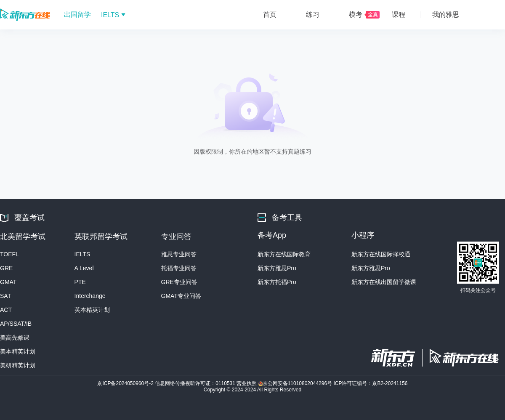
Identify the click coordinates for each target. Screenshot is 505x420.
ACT (6, 310)
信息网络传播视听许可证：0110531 (196, 383)
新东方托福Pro (277, 282)
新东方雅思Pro (277, 268)
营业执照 (247, 383)
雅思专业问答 (179, 254)
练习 (313, 15)
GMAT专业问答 (181, 296)
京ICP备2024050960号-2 (126, 383)
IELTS (82, 254)
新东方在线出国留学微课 (384, 282)
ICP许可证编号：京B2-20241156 (370, 383)
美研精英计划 (18, 365)
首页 (270, 15)
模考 (356, 15)
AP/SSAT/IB (16, 324)
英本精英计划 (92, 310)
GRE (6, 268)
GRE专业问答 (179, 282)
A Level (84, 268)
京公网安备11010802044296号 (296, 383)
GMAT (8, 282)
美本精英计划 (18, 351)
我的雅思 (446, 15)
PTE (80, 282)
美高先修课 (15, 338)
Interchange (90, 296)
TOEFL (9, 254)
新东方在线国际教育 (284, 254)
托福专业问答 (179, 268)
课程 (399, 15)
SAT (5, 296)
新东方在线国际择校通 (381, 254)
